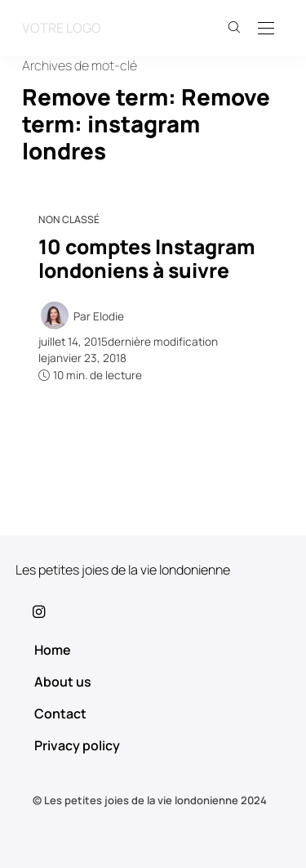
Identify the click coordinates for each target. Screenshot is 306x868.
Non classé (69, 219)
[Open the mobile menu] (266, 29)
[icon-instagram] (153, 611)
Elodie (109, 316)
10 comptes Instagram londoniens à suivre (147, 258)
